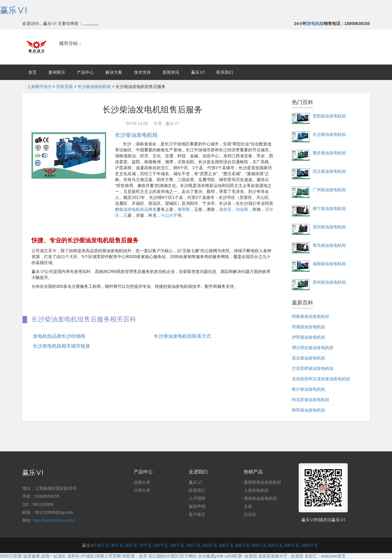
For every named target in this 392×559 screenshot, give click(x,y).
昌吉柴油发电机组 (308, 358)
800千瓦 (292, 545)
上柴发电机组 (256, 490)
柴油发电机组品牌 (136, 209)
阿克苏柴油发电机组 (311, 400)
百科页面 (64, 87)
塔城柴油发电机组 (308, 327)
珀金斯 (242, 209)
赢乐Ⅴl (13, 10)
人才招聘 (197, 498)
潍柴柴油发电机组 (260, 498)
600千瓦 (275, 545)
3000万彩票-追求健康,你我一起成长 (33, 556)
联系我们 (225, 72)
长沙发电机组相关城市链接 (62, 346)
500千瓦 (259, 545)
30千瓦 (117, 545)
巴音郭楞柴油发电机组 (313, 368)
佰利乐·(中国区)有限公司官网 (94, 556)
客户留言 (197, 514)
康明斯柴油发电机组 (262, 482)
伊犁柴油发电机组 (308, 337)
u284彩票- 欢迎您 (241, 556)
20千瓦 (103, 545)
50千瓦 (131, 545)
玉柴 (248, 506)
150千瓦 (177, 545)
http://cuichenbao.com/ (54, 520)
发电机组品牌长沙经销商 (59, 336)
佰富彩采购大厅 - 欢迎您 (281, 556)
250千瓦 (210, 545)
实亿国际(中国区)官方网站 (173, 556)
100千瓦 (161, 545)
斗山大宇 (169, 215)
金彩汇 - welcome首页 (325, 556)
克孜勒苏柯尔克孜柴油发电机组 (321, 379)
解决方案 (114, 72)
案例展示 (57, 72)
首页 (32, 72)
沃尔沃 (250, 514)
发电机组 (315, 23)
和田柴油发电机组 (308, 410)
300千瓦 (226, 545)
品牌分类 (142, 482)
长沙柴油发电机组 (94, 87)
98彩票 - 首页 (135, 556)
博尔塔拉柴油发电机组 (313, 348)
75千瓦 (145, 545)
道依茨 (225, 209)
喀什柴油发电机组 (308, 389)
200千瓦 (193, 545)
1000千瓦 (310, 545)
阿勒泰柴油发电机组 (311, 316)
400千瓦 (243, 545)
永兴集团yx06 (211, 556)
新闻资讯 (171, 72)
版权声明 (197, 506)
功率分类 (142, 490)
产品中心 (85, 72)
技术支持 (142, 72)
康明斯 (184, 209)
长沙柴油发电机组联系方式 (182, 336)
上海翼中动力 (39, 87)
